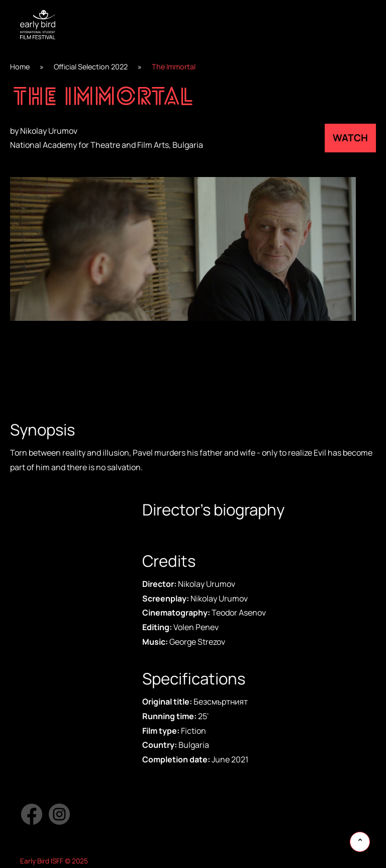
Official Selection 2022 (91, 67)
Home (20, 67)
